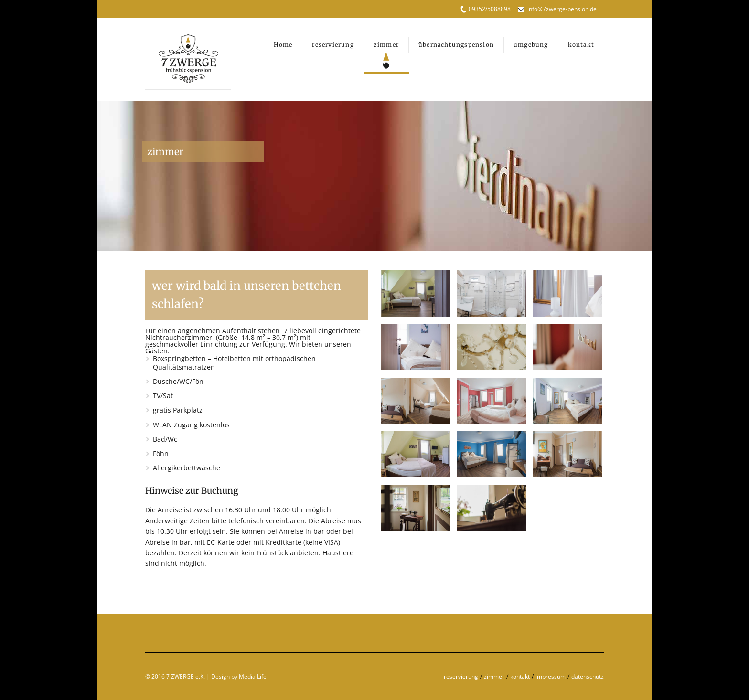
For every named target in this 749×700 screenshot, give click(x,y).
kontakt (520, 676)
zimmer (494, 676)
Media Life (253, 676)
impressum (551, 676)
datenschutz (588, 676)
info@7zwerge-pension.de (562, 9)
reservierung (461, 676)
